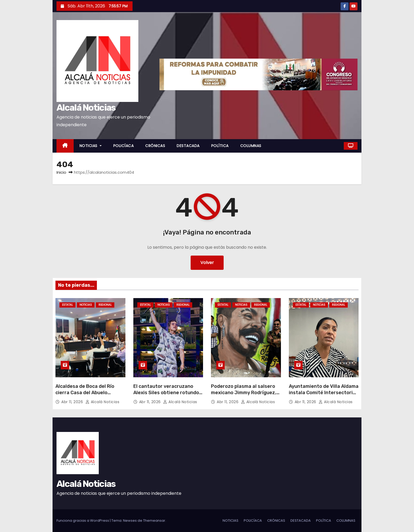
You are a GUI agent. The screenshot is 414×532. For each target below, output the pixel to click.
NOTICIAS (91, 146)
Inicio (61, 172)
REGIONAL (105, 305)
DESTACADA (188, 146)
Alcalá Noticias (86, 108)
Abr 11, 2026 (73, 402)
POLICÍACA (124, 146)
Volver (207, 263)
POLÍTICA (220, 146)
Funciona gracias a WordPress (83, 521)
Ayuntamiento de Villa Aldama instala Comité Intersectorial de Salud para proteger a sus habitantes (324, 396)
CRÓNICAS (155, 146)
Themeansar (154, 521)
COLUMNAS (251, 146)
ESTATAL (67, 305)
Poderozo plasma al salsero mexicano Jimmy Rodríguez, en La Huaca (244, 393)
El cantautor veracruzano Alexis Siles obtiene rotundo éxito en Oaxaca (166, 393)
